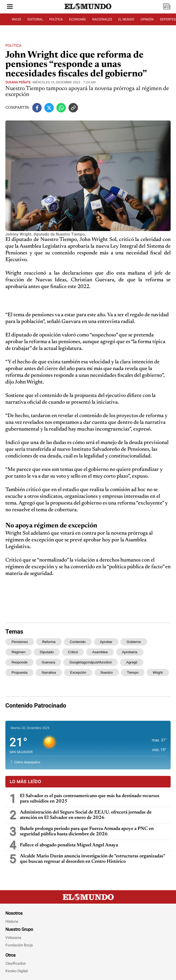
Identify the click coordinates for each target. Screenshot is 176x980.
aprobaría (130, 652)
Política (13, 45)
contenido (78, 642)
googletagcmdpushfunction (91, 662)
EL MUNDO (126, 19)
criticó (73, 652)
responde (19, 662)
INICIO (17, 19)
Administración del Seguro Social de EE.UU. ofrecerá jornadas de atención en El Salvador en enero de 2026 (86, 815)
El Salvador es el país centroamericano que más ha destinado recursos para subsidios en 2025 (90, 799)
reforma (49, 642)
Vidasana (13, 938)
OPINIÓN (147, 19)
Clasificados (16, 963)
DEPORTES (168, 19)
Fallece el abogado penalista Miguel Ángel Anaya (69, 845)
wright (158, 672)
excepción (78, 672)
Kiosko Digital (17, 971)
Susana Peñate (18, 82)
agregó (132, 662)
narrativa (49, 672)
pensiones (20, 642)
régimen (19, 652)
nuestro (107, 672)
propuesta (19, 672)
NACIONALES (102, 19)
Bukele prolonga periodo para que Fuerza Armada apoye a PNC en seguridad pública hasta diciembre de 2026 (87, 832)
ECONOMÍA (78, 19)
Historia (12, 921)
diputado (47, 652)
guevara (48, 662)
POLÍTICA (56, 19)
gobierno (134, 642)
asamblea (100, 652)
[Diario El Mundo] (88, 9)
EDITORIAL (35, 19)
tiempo (133, 672)
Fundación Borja (19, 945)
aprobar (106, 642)
